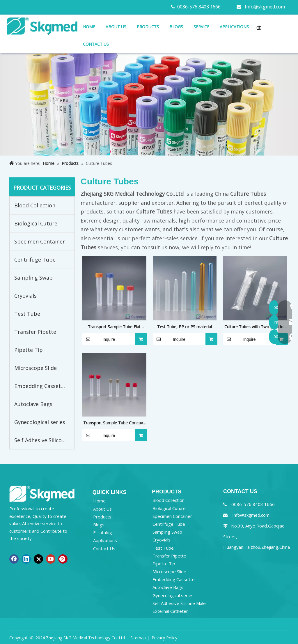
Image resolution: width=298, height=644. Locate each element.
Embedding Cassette (40, 386)
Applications (105, 540)
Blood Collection (35, 205)
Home (99, 501)
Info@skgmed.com (265, 7)
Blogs (99, 525)
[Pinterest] (63, 559)
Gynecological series (40, 422)
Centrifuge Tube (35, 260)
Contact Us (104, 548)
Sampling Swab (33, 278)
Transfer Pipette (35, 332)
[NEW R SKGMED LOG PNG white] (42, 493)
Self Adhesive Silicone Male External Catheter (44, 440)
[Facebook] (14, 559)
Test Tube (27, 314)
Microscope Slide (36, 368)
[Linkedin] (26, 559)
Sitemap (138, 638)
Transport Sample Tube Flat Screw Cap (114, 327)
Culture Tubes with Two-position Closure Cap (255, 327)
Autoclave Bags (33, 404)
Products (102, 517)
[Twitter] (38, 559)
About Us (102, 509)
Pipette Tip (29, 350)
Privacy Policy (164, 638)
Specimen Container (40, 241)
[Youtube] (51, 559)
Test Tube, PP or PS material (185, 327)
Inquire (99, 339)
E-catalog (103, 532)
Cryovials (25, 296)
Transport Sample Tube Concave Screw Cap (114, 423)
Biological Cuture (36, 223)
